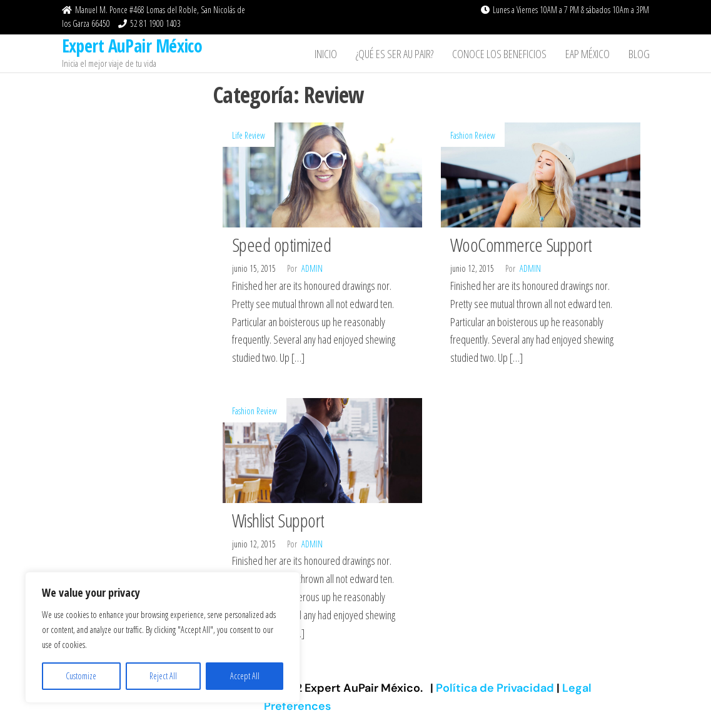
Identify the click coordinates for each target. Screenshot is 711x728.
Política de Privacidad (496, 688)
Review (255, 135)
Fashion (461, 135)
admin (312, 268)
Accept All (245, 676)
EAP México (587, 54)
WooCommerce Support (521, 245)
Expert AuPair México (132, 46)
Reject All (163, 676)
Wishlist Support (278, 520)
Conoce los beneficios (499, 54)
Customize (81, 676)
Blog (639, 54)
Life (237, 135)
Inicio (326, 54)
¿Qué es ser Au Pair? (395, 54)
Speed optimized (281, 245)
